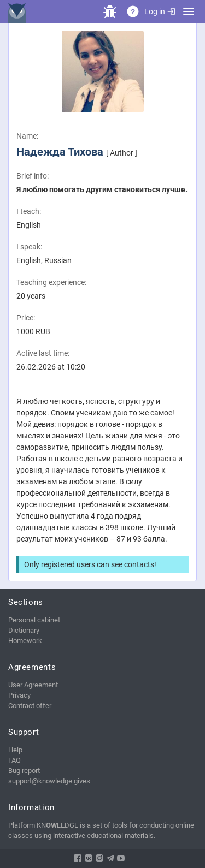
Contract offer (30, 706)
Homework (25, 641)
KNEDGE (19, 11)
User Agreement (33, 685)
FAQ (14, 760)
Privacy (19, 695)
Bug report (24, 771)
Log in (160, 11)
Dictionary (24, 630)
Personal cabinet (34, 620)
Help (15, 750)
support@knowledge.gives (49, 781)
